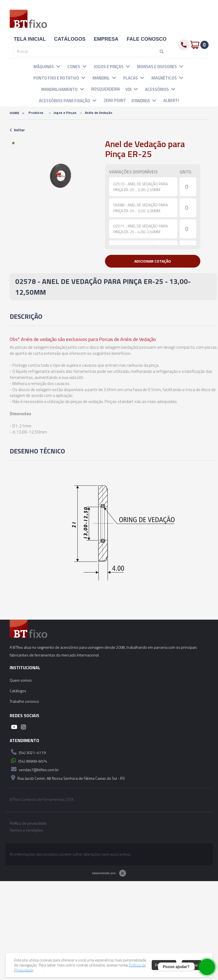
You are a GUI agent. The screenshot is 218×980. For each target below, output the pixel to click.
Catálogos (18, 691)
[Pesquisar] (160, 51)
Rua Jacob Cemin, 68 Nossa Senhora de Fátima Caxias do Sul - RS (67, 778)
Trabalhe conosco (24, 701)
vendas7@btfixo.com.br (34, 769)
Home (15, 113)
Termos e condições (26, 830)
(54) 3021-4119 (28, 752)
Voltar (17, 130)
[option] (14, 143)
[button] (58, 66)
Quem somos (21, 680)
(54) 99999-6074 (28, 761)
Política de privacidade (28, 823)
